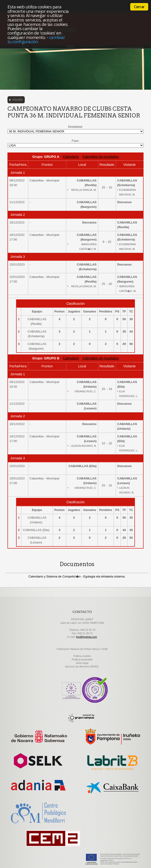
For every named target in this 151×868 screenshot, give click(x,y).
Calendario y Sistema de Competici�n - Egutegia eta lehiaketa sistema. (77, 576)
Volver (17, 100)
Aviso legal (82, 663)
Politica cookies (82, 656)
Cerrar (139, 7)
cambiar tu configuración (36, 39)
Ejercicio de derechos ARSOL (82, 666)
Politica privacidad (82, 659)
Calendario (71, 157)
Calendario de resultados (101, 157)
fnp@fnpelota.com (86, 637)
